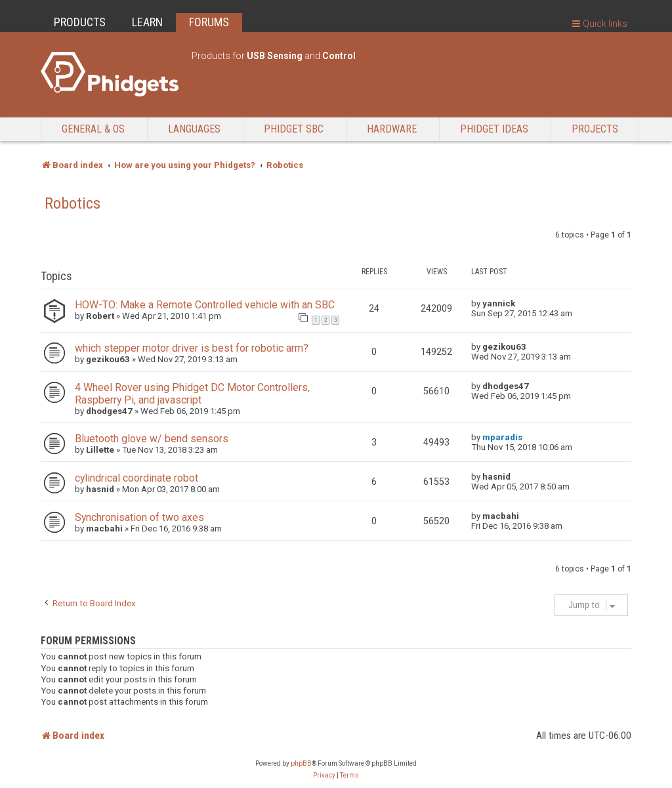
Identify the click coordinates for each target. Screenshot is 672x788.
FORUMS (209, 22)
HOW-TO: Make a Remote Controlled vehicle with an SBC (205, 305)
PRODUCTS (80, 22)
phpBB (301, 763)
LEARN (147, 22)
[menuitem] (324, 776)
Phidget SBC (294, 129)
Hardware (392, 129)
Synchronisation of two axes (139, 517)
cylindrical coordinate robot (136, 478)
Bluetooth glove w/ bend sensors (152, 439)
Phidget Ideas (494, 129)
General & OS (93, 129)
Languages (194, 129)
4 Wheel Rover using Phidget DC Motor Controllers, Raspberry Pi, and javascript (192, 394)
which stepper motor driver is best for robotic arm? (192, 348)
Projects (595, 129)
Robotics (73, 203)
